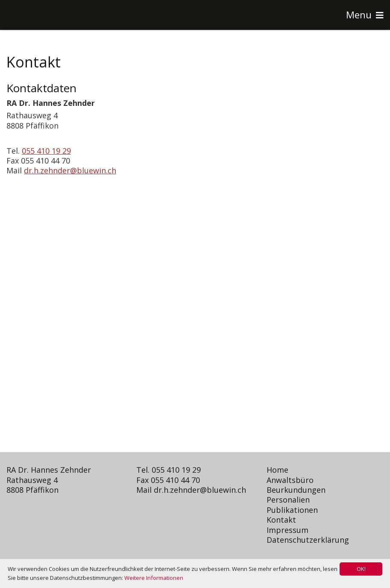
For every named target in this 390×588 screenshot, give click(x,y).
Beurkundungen (296, 490)
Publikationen (292, 510)
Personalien (288, 500)
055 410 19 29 (46, 151)
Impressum (287, 530)
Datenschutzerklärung (308, 540)
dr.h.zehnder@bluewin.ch (70, 170)
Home (277, 470)
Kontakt (281, 520)
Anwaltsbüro (290, 480)
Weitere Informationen (154, 578)
